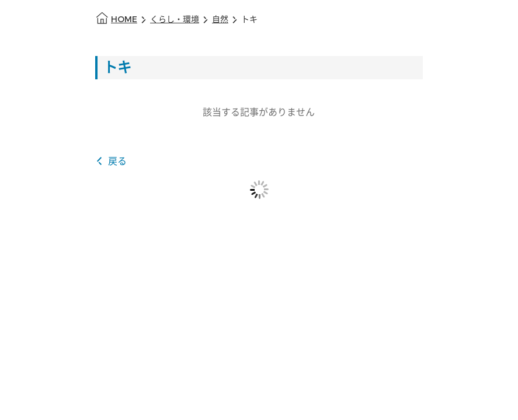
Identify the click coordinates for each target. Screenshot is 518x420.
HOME (124, 20)
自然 (220, 20)
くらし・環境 (175, 20)
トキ (249, 20)
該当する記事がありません (259, 112)
